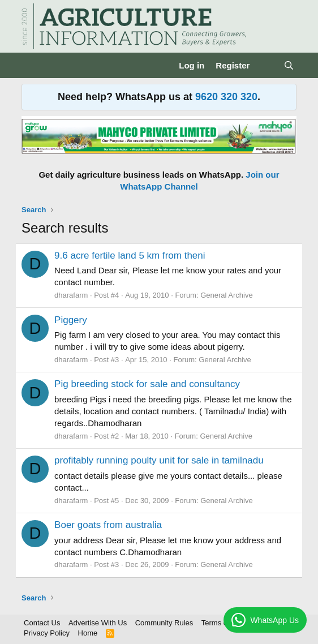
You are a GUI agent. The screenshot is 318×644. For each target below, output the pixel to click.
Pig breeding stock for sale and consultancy (147, 384)
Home (88, 633)
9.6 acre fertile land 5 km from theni (130, 256)
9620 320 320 (226, 97)
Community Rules (164, 623)
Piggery (71, 320)
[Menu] (31, 66)
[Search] (289, 65)
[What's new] (266, 65)
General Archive (227, 295)
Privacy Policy (47, 633)
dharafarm (71, 295)
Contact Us (42, 623)
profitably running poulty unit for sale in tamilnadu (159, 460)
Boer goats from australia (108, 525)
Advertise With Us (98, 623)
